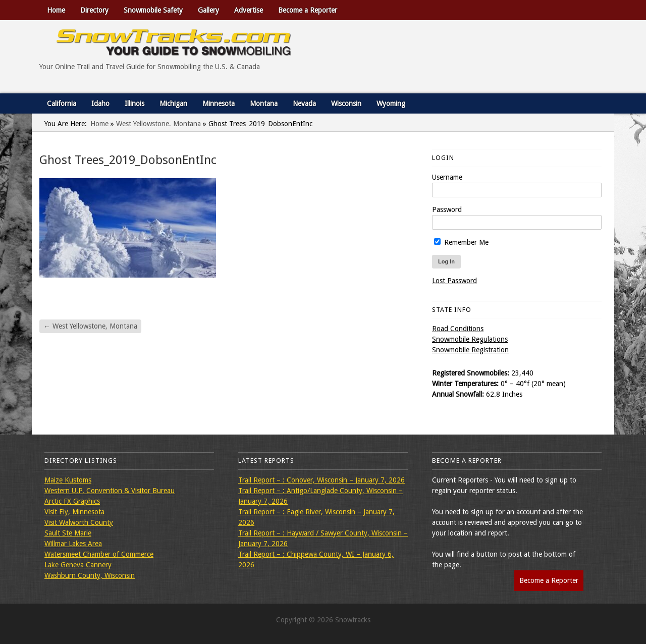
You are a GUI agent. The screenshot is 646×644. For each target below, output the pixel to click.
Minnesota (219, 103)
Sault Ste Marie (68, 533)
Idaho (100, 103)
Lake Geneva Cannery (78, 565)
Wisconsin (346, 103)
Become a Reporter (308, 10)
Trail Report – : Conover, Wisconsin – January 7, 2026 (321, 480)
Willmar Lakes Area (73, 544)
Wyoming (391, 103)
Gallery (208, 10)
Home (56, 10)
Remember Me (461, 242)
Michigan (173, 103)
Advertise (249, 10)
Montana (264, 103)
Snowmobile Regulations (470, 339)
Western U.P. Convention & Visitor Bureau (110, 491)
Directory (94, 10)
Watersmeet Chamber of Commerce (99, 554)
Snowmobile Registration (470, 350)
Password (447, 209)
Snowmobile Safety (153, 10)
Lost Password (454, 281)
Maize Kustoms (68, 480)
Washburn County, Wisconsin (90, 575)
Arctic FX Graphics (72, 501)
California (62, 103)
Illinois (134, 103)
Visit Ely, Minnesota (74, 512)
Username (447, 177)
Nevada (304, 103)
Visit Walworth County (79, 522)
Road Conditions (458, 329)
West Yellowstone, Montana (158, 124)
